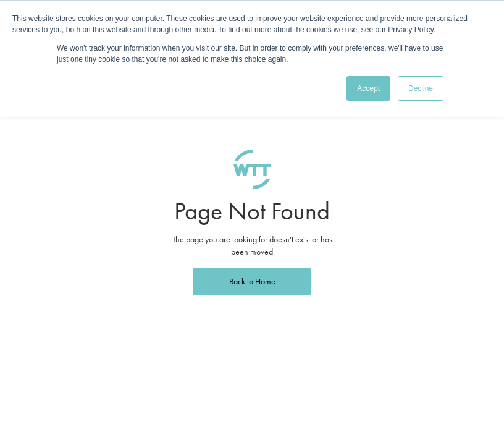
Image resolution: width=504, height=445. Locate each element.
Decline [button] (421, 88)
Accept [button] (368, 88)
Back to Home (252, 282)
